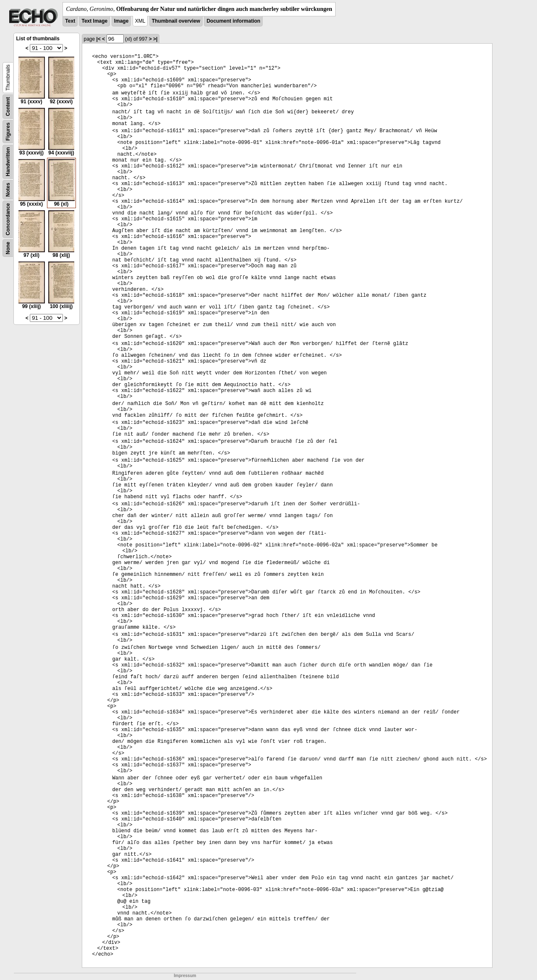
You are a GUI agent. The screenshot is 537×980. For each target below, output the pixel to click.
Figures (8, 132)
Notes (8, 189)
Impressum (185, 976)
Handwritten (8, 162)
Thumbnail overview (176, 21)
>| (155, 39)
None (8, 248)
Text (70, 21)
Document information (233, 21)
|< (99, 39)
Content (8, 106)
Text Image (94, 21)
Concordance (8, 219)
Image (121, 21)
